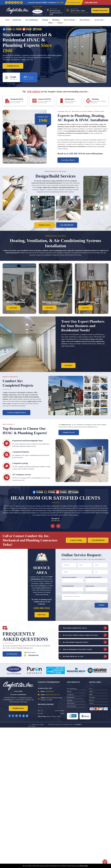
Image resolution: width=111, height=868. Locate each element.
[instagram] (12, 3)
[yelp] (9, 3)
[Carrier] (14, 670)
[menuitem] (8, 20)
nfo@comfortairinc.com (53, 695)
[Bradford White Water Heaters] (76, 670)
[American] (106, 709)
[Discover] (101, 709)
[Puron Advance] (35, 670)
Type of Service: (90, 586)
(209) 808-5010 (50, 691)
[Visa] (92, 709)
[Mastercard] (96, 709)
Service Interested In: (68, 586)
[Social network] (18, 3)
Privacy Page (84, 866)
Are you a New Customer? (69, 577)
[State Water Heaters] (97, 670)
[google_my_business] (15, 3)
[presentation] (75, 606)
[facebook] (6, 3)
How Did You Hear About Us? (94, 577)
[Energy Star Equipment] (55, 670)
